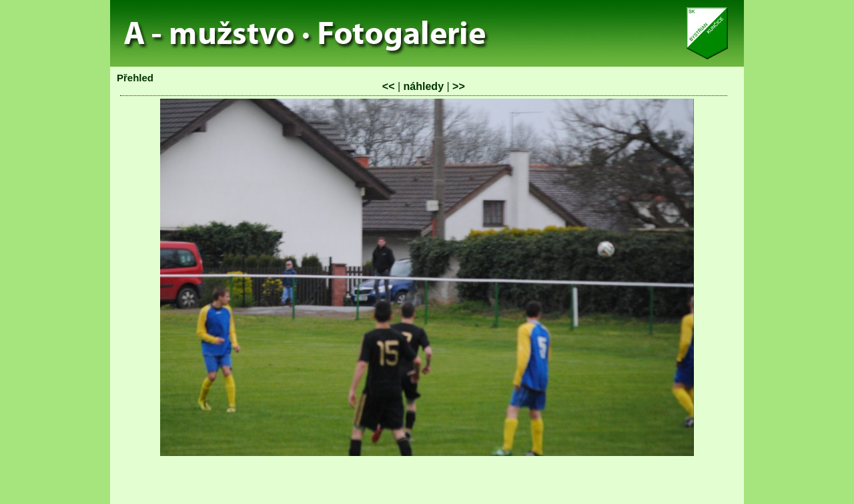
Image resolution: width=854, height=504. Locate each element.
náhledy (424, 86)
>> (459, 86)
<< (389, 86)
